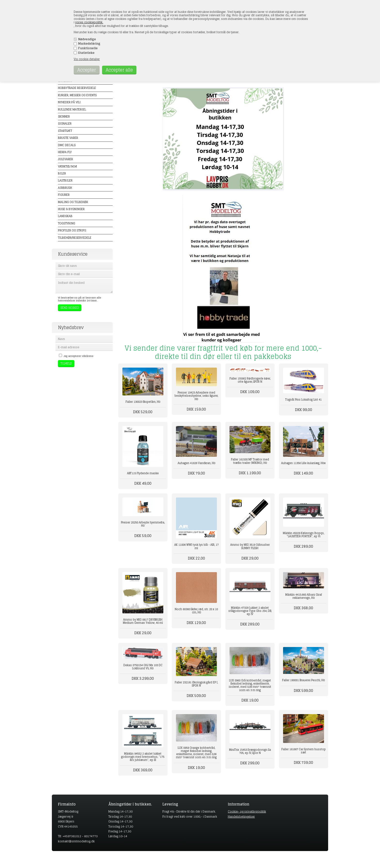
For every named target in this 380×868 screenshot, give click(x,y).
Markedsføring (89, 44)
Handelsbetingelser (241, 817)
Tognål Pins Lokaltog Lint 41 (303, 400)
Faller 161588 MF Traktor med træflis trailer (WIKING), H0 (250, 461)
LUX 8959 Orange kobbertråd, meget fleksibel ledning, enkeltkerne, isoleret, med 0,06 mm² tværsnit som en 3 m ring (196, 753)
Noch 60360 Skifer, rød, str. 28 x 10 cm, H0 (196, 611)
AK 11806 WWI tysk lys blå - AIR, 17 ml (196, 546)
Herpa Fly (65, 152)
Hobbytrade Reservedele (77, 88)
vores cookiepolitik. (89, 22)
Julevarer (65, 159)
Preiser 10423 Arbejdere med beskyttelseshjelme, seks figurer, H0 (196, 396)
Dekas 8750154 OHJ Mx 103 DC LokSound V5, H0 (143, 667)
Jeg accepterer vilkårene (78, 356)
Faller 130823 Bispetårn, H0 (143, 402)
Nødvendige (87, 39)
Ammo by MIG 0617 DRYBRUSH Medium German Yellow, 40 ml (143, 621)
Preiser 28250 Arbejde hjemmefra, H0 (143, 524)
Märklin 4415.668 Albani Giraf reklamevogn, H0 (304, 596)
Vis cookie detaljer (87, 59)
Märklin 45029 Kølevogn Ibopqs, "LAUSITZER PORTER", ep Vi (304, 535)
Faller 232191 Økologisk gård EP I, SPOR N (196, 684)
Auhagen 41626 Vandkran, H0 (196, 463)
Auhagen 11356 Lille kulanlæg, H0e (303, 463)
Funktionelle (88, 48)
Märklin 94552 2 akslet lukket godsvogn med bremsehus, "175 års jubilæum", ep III (143, 757)
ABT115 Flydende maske (143, 473)
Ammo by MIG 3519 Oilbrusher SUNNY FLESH (250, 546)
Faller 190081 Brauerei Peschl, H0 (303, 680)
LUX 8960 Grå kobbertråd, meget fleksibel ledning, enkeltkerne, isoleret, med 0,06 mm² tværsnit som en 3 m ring (250, 685)
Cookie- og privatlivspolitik (247, 811)
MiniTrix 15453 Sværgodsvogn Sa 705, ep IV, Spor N (250, 751)
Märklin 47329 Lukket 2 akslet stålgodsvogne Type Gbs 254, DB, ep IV (250, 611)
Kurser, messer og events (77, 95)
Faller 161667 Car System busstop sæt (304, 751)
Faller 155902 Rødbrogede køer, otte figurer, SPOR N (250, 380)
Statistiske (86, 53)
